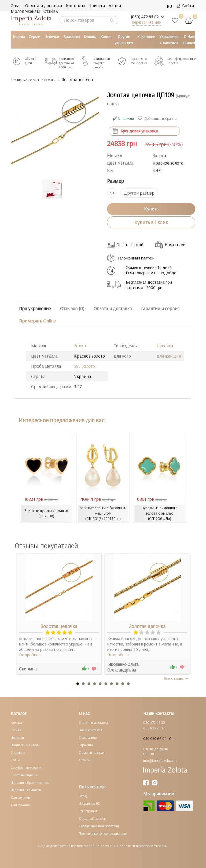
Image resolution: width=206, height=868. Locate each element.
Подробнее (30, 654)
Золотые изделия (24, 775)
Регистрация (88, 811)
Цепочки (52, 37)
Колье (105, 37)
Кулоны (90, 37)
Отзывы (51, 11)
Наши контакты (90, 730)
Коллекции (146, 37)
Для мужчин (20, 805)
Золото (81, 345)
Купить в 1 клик (151, 222)
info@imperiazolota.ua (160, 760)
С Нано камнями (190, 40)
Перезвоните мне (146, 22)
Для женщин (169, 356)
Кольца (19, 37)
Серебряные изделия (27, 767)
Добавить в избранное (159, 118)
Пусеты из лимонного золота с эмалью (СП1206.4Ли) (160, 513)
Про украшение (35, 308)
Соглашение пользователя (99, 826)
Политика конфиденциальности (103, 833)
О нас (16, 5)
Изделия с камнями (26, 790)
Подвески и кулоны (25, 745)
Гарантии (86, 745)
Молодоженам (25, 11)
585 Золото (84, 366)
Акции (115, 5)
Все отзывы (176, 678)
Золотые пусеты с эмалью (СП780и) (46, 513)
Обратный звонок (92, 818)
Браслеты (71, 37)
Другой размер (139, 193)
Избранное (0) (90, 803)
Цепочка (165, 345)
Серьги (34, 37)
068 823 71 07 (154, 728)
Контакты (75, 5)
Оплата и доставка (44, 5)
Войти (185, 5)
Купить (151, 208)
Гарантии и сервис (160, 308)
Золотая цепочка (59, 626)
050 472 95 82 (154, 722)
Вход (83, 796)
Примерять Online (37, 320)
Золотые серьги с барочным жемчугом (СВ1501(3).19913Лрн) (103, 513)
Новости (97, 5)
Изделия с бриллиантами (30, 782)
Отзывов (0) (72, 308)
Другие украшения (124, 40)
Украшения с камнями (169, 40)
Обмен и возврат (92, 752)
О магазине (88, 737)
